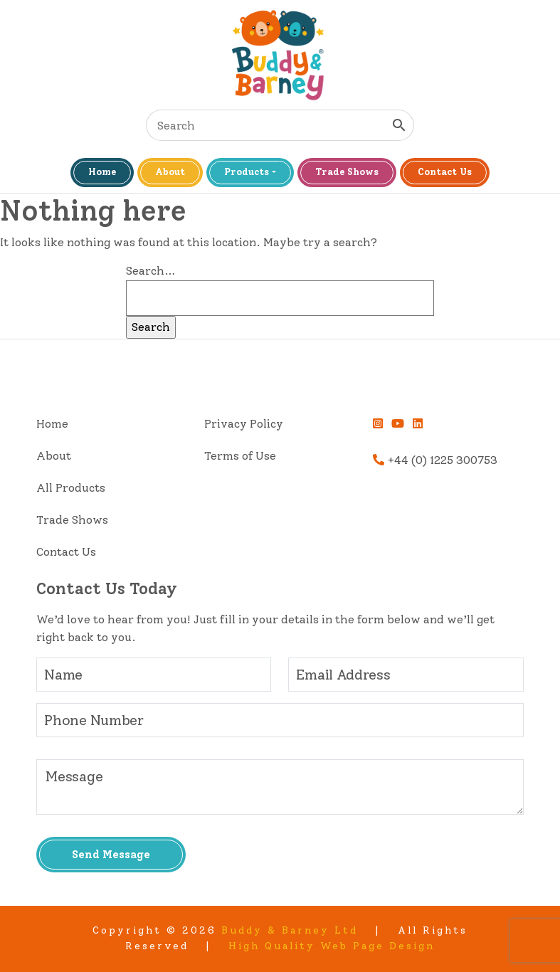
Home (102, 172)
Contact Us (445, 172)
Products (247, 172)
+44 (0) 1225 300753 (435, 460)
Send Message (111, 855)
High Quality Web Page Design (332, 946)
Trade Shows (347, 172)
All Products (71, 488)
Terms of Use (240, 456)
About (170, 172)
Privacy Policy (244, 424)
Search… (151, 271)
